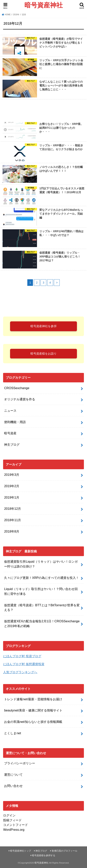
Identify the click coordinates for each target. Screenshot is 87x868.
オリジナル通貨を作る (20, 399)
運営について (13, 775)
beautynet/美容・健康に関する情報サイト (33, 710)
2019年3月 (12, 475)
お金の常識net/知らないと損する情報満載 (33, 722)
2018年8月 (12, 531)
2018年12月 (12, 509)
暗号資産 (10, 433)
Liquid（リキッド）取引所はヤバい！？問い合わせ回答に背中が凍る (41, 591)
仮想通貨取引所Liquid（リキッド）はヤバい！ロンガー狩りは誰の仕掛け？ (41, 564)
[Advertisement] (43, 110)
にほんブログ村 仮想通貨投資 (24, 664)
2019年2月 (12, 486)
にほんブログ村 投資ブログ (22, 656)
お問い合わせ (13, 786)
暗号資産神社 (44, 5)
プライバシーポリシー (20, 763)
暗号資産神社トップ (21, 851)
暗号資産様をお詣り (43, 354)
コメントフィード (16, 825)
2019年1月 (12, 497)
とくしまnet (12, 733)
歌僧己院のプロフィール (65, 851)
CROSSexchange (17, 388)
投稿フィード (12, 820)
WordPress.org (14, 830)
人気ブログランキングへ (20, 672)
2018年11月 (12, 520)
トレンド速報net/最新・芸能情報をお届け (33, 699)
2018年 (16, 15)
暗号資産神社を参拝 (43, 326)
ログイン (9, 815)
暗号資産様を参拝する (44, 855)
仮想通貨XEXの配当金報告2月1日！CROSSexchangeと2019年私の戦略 (42, 624)
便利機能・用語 (15, 422)
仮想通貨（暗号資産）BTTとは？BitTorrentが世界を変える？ (42, 608)
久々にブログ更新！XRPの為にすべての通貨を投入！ (41, 578)
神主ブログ (12, 445)
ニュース (10, 411)
